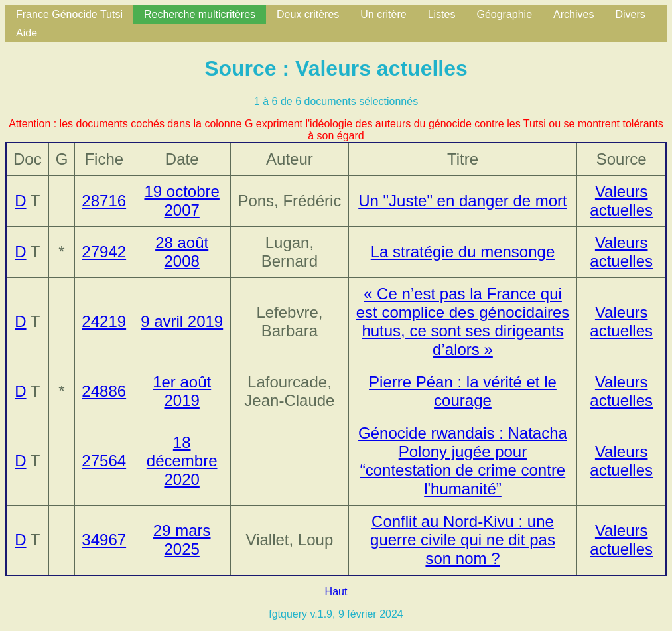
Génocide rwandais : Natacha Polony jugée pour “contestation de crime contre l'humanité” (463, 461)
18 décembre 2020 (182, 461)
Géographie (504, 14)
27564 (104, 461)
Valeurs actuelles (621, 201)
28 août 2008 (182, 252)
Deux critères (308, 14)
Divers (630, 14)
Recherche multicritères (200, 14)
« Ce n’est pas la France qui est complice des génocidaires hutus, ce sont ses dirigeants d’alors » (463, 321)
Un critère (383, 14)
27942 (104, 252)
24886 (104, 391)
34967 (104, 540)
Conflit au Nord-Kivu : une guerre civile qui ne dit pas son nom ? (463, 540)
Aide (27, 33)
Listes (442, 14)
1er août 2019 (182, 391)
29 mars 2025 (182, 540)
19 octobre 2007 (181, 201)
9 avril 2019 (182, 321)
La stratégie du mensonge (463, 252)
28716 (104, 201)
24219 (104, 321)
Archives (573, 14)
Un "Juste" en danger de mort (463, 201)
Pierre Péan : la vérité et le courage (463, 391)
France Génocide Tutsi (69, 14)
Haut (336, 592)
